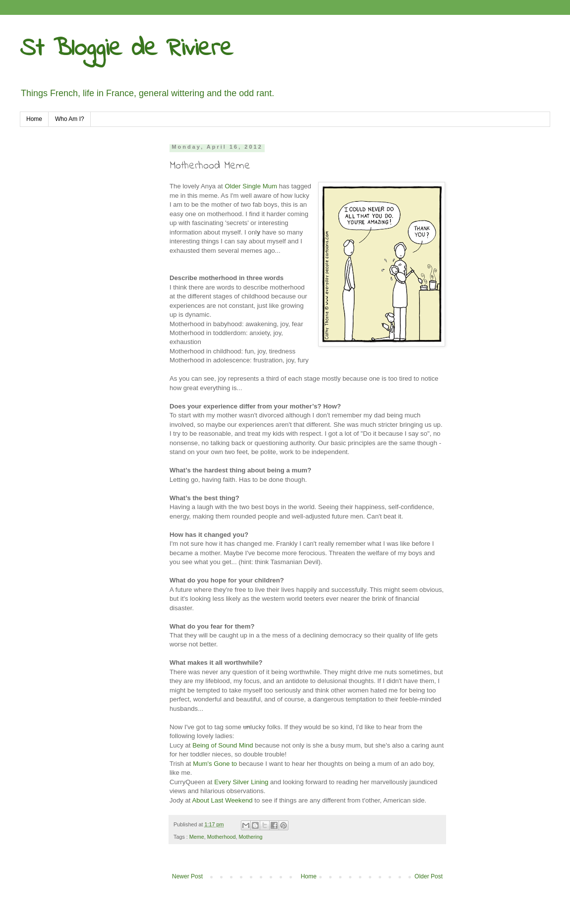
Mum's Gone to (215, 764)
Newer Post (187, 876)
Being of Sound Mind (223, 745)
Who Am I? (70, 119)
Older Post (428, 876)
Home (34, 119)
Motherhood (222, 837)
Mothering (250, 837)
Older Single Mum (251, 186)
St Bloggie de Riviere (126, 49)
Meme (197, 837)
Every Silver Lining (241, 782)
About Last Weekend (222, 800)
